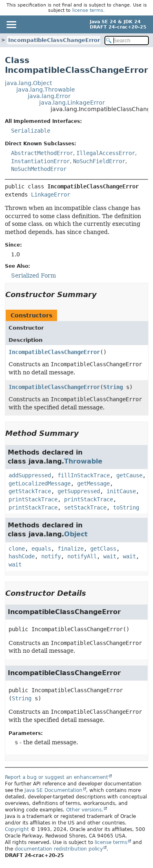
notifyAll (82, 556)
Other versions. (85, 810)
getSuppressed (79, 491)
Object (76, 534)
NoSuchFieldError (99, 161)
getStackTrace (30, 491)
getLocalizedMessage (40, 483)
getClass (103, 549)
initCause (121, 491)
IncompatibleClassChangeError (54, 40)
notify (51, 556)
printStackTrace (33, 499)
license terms (88, 10)
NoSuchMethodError (39, 169)
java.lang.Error (49, 96)
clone (17, 549)
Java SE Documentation (53, 790)
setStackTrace (85, 507)
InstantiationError (40, 161)
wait (110, 556)
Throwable (83, 461)
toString (126, 507)
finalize (71, 549)
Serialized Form (33, 275)
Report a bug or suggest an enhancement (57, 777)
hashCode (22, 556)
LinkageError (51, 195)
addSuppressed (30, 475)
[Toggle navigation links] (11, 24)
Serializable (31, 131)
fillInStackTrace (84, 475)
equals (41, 549)
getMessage (93, 483)
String (113, 387)
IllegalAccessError (106, 153)
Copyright (17, 829)
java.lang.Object (28, 83)
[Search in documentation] (127, 40)
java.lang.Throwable (46, 90)
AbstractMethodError (42, 153)
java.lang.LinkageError (72, 103)
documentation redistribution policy (59, 849)
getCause (129, 475)
